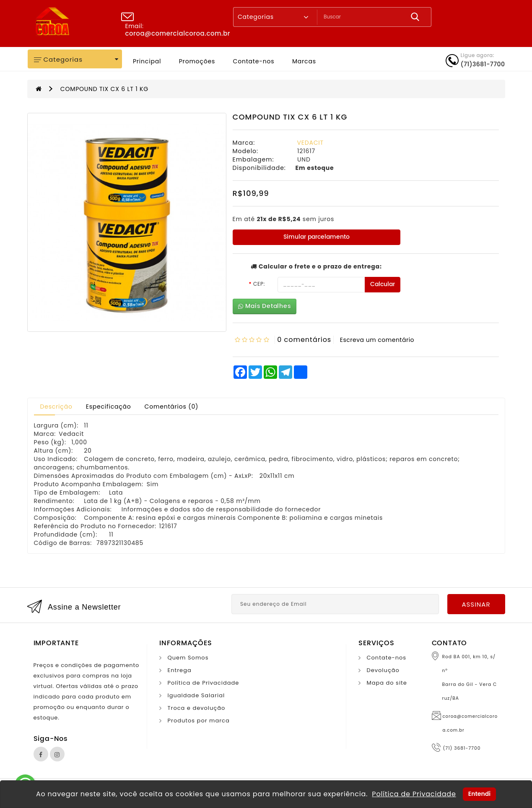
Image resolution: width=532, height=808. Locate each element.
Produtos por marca (199, 721)
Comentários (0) (172, 407)
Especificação (109, 407)
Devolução (383, 670)
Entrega (180, 670)
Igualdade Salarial (196, 695)
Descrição (56, 407)
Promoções (197, 61)
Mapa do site (387, 683)
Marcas (304, 61)
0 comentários (304, 340)
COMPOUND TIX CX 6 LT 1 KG (104, 89)
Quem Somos (188, 658)
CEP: (259, 284)
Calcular (383, 284)
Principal (147, 61)
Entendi (479, 794)
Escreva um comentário (377, 340)
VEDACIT (310, 143)
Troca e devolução (197, 708)
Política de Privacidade (204, 683)
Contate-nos (254, 61)
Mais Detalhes (265, 306)
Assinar (476, 604)
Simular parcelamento (317, 237)
